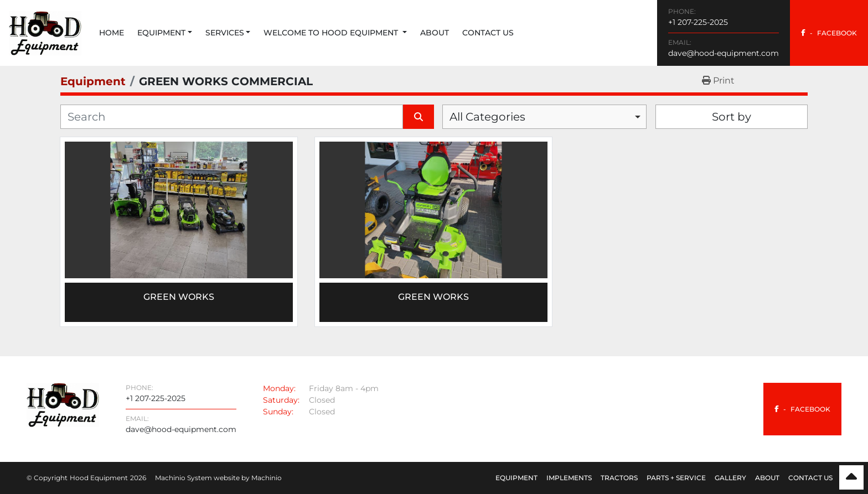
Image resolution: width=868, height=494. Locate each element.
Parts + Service (676, 478)
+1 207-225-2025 (698, 22)
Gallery (730, 478)
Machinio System (184, 478)
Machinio (267, 478)
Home (112, 33)
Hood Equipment (99, 478)
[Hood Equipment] (63, 404)
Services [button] (225, 33)
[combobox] (544, 117)
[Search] (232, 117)
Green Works (179, 297)
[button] (165, 33)
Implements (569, 478)
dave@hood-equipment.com (724, 53)
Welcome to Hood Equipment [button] (332, 33)
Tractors (619, 478)
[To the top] (851, 477)
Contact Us (488, 33)
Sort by (732, 117)
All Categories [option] (487, 117)
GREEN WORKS (433, 297)
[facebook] (829, 33)
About (435, 33)
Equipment (161, 33)
